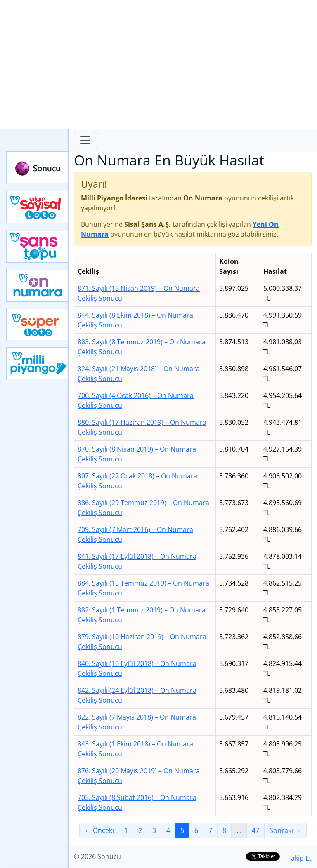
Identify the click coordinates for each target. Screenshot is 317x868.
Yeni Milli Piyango (38, 364)
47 (255, 830)
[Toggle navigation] (85, 140)
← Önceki (99, 830)
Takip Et (299, 858)
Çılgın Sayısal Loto (38, 207)
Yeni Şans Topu (38, 246)
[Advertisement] (158, 64)
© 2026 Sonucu (97, 856)
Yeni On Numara (38, 285)
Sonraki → (285, 830)
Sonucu (38, 168)
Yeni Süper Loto (38, 325)
